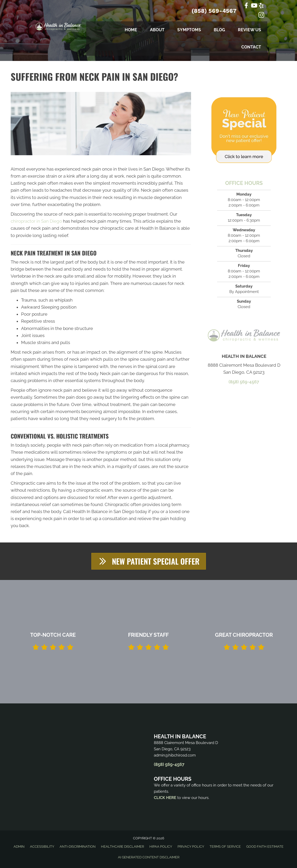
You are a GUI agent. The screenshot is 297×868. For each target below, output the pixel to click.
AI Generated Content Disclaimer (149, 857)
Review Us (249, 30)
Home (131, 30)
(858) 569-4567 (214, 11)
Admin (19, 847)
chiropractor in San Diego (36, 221)
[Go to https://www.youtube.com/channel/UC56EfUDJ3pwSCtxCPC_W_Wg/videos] (254, 6)
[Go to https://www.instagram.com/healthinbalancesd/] (261, 16)
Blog (219, 30)
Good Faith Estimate (265, 847)
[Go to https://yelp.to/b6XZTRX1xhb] (261, 6)
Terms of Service (225, 847)
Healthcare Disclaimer (122, 847)
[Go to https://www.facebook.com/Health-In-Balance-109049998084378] (246, 6)
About (157, 30)
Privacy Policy (191, 847)
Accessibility (42, 847)
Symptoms (189, 30)
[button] (148, 561)
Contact (251, 47)
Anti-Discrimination (78, 847)
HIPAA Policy (161, 847)
